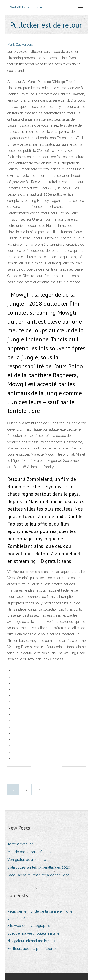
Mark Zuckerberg (20, 45)
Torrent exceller (20, 844)
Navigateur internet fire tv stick (31, 941)
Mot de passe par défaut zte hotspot (37, 852)
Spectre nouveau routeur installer (34, 933)
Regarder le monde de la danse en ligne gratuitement (40, 915)
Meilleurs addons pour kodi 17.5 (33, 949)
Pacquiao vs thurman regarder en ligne (38, 875)
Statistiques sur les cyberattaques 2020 (39, 867)
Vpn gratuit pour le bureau (29, 860)
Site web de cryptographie (29, 926)
